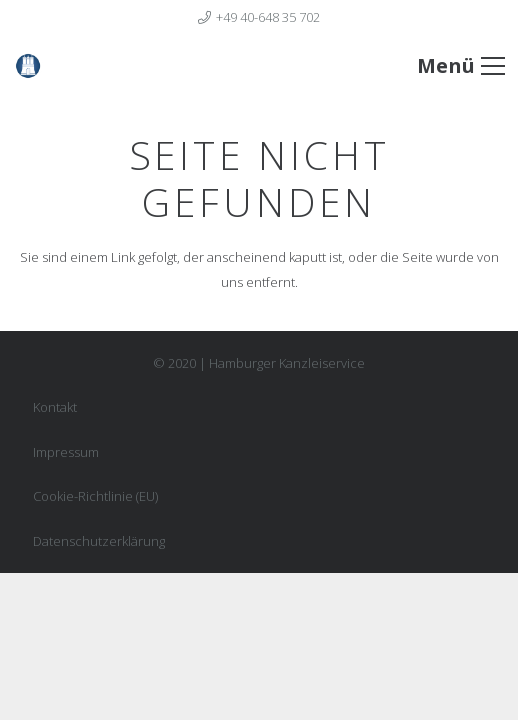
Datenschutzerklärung (99, 541)
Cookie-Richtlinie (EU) (95, 496)
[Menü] (460, 66)
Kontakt (55, 407)
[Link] (59, 66)
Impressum (66, 452)
